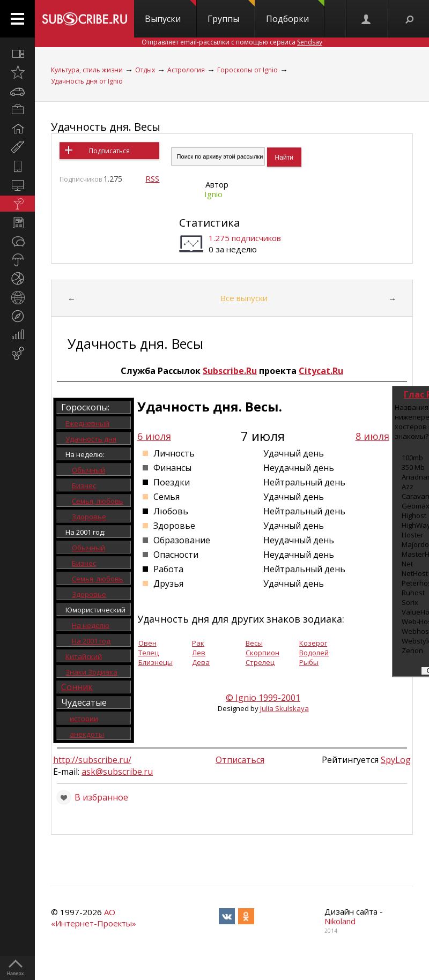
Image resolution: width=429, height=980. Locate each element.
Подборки (295, 12)
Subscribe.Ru (230, 371)
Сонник (77, 687)
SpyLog (396, 760)
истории (84, 719)
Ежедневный (87, 423)
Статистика (209, 223)
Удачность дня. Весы (106, 127)
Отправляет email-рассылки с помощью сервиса (232, 42)
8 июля (372, 436)
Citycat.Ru (321, 371)
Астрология (186, 70)
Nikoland (340, 921)
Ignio (213, 194)
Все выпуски (244, 298)
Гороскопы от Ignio (247, 70)
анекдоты (87, 734)
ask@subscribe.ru (117, 772)
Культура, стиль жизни (87, 70)
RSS (152, 178)
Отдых (145, 70)
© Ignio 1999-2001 (263, 698)
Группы (231, 12)
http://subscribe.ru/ (92, 760)
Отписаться (240, 760)
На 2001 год (91, 641)
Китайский (84, 656)
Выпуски (171, 12)
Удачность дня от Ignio (87, 81)
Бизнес (84, 485)
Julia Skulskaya (284, 708)
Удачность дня (91, 439)
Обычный (88, 470)
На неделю (91, 625)
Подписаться (109, 151)
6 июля (154, 436)
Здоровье (89, 517)
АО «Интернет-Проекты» (94, 918)
